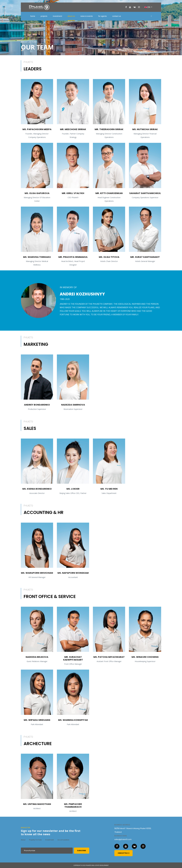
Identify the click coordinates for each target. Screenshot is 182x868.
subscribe (82, 851)
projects (44, 16)
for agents (103, 16)
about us (71, 16)
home (33, 16)
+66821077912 (123, 853)
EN (148, 7)
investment (57, 16)
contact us (117, 16)
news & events (87, 16)
